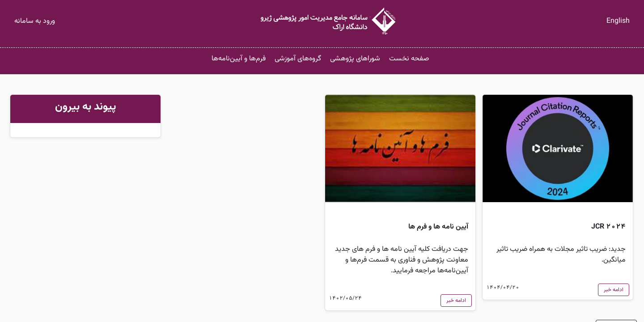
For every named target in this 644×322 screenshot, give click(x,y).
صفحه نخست (409, 59)
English (618, 21)
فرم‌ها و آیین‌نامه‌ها (239, 59)
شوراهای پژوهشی (355, 59)
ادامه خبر (614, 290)
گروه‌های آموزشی (298, 59)
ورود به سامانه (35, 21)
